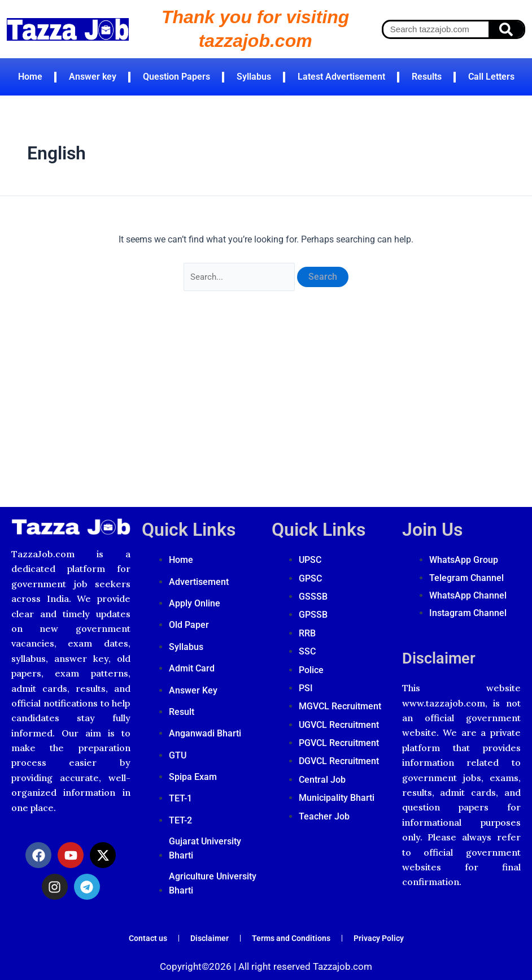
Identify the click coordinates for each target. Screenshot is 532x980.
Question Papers (176, 77)
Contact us (137, 935)
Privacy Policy (388, 935)
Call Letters (491, 77)
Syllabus (254, 77)
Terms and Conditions (292, 935)
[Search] (506, 29)
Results (427, 77)
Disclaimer (445, 647)
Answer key (93, 77)
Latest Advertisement (341, 77)
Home (30, 77)
